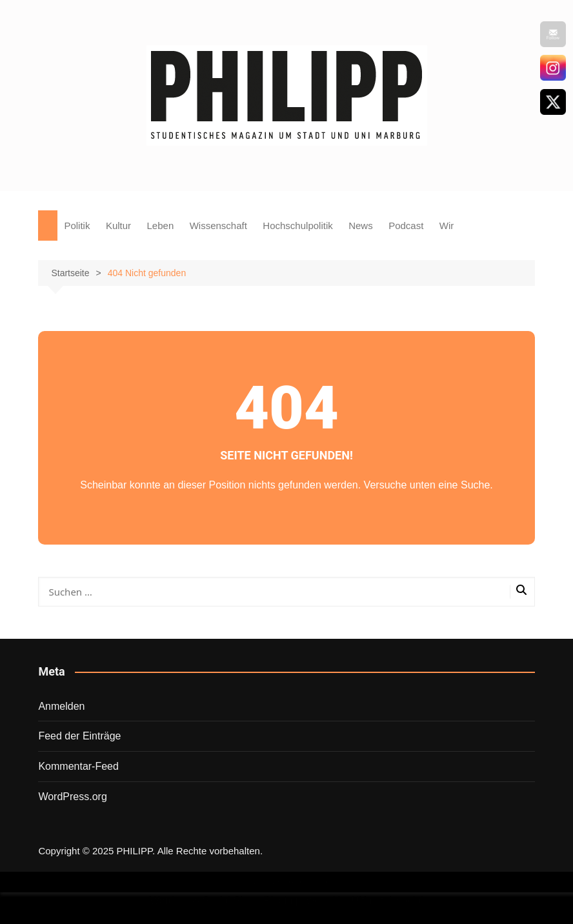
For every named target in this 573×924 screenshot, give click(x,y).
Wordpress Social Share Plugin (223, 900)
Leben (161, 226)
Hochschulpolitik (297, 226)
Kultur (118, 226)
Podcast (406, 226)
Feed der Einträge (79, 736)
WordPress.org (72, 797)
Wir (447, 226)
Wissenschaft (218, 226)
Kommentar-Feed (78, 766)
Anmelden (61, 706)
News (361, 226)
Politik (77, 226)
